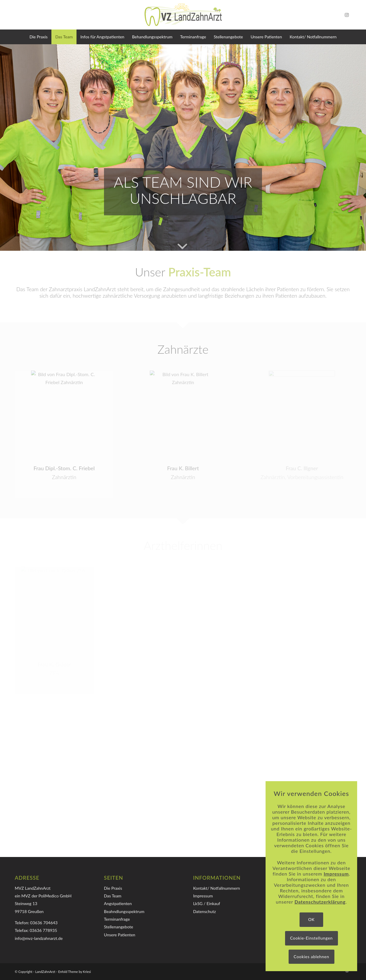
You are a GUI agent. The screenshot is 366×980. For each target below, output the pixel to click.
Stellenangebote (119, 927)
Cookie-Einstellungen (311, 938)
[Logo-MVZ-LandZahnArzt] (183, 15)
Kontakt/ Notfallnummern (217, 888)
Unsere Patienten (120, 935)
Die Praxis (113, 888)
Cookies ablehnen (311, 957)
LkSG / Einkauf (207, 903)
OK (311, 919)
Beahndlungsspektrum (124, 911)
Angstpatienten (118, 903)
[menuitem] (39, 37)
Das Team (113, 896)
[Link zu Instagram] (347, 15)
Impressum (203, 896)
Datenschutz (205, 911)
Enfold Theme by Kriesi (75, 972)
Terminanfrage (117, 919)
